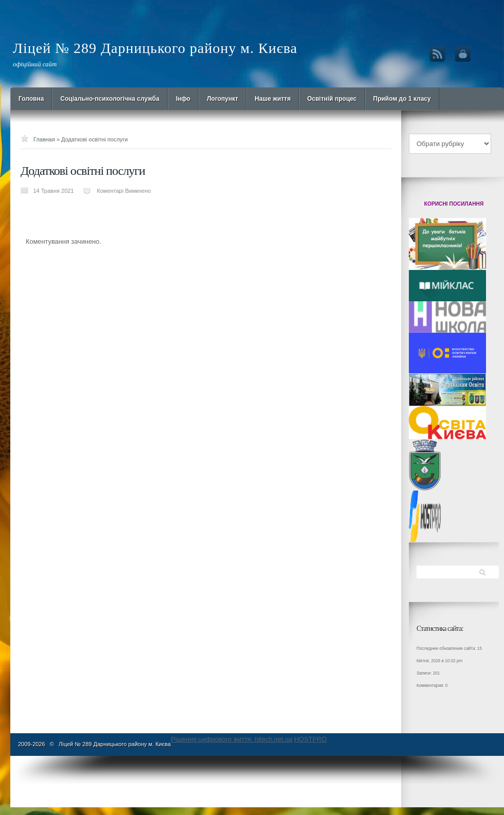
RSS (437, 54)
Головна (31, 99)
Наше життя (273, 99)
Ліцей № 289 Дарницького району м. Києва (155, 48)
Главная (44, 139)
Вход (463, 54)
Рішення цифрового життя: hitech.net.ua (231, 739)
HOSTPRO (310, 739)
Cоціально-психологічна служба (110, 99)
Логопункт (222, 99)
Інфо (183, 99)
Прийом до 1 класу (402, 99)
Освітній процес (332, 99)
